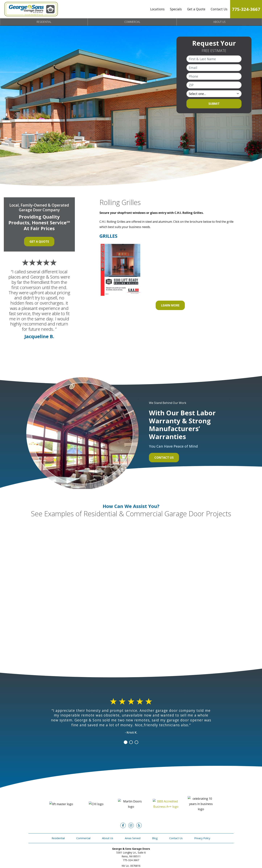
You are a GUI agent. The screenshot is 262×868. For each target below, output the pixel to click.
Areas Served (133, 828)
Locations (157, 9)
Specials (176, 9)
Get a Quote (196, 9)
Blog (155, 828)
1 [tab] (126, 742)
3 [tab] (136, 742)
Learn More (170, 305)
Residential (44, 22)
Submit (214, 104)
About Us (219, 22)
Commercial (132, 22)
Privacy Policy (202, 828)
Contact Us (219, 9)
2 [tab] (131, 742)
